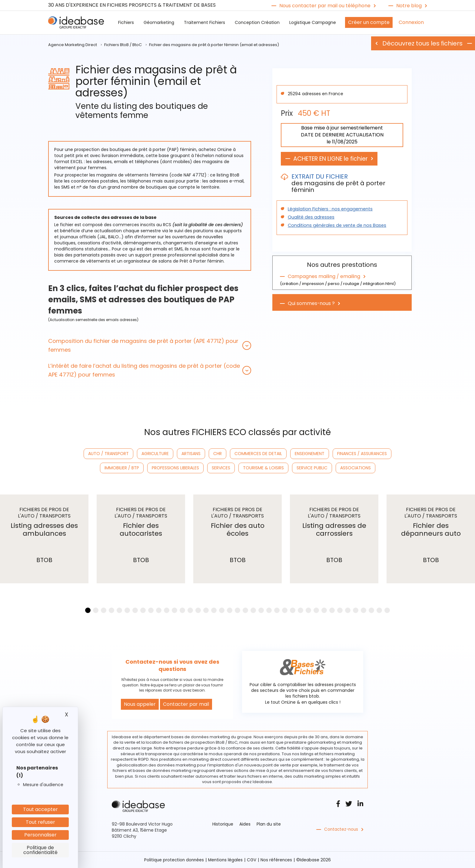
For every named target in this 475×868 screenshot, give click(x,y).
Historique (223, 824)
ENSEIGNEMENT (310, 454)
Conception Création (257, 22)
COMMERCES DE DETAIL (258, 454)
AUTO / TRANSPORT (108, 454)
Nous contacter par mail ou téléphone (325, 6)
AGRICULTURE (155, 454)
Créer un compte (369, 22)
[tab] (150, 345)
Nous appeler (140, 704)
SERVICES (221, 468)
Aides (245, 824)
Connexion (411, 22)
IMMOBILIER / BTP (122, 468)
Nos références (277, 860)
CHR (218, 454)
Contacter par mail (186, 704)
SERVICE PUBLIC (312, 468)
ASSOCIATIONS (355, 468)
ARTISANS (191, 454)
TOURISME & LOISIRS (263, 468)
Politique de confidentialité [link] (40, 850)
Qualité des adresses (310, 217)
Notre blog (409, 6)
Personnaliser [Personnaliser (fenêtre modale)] (40, 835)
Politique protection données (173, 860)
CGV (252, 860)
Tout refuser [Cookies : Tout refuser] (40, 822)
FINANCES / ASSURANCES (362, 454)
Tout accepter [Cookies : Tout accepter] (40, 809)
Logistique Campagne (313, 22)
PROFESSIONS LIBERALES (175, 468)
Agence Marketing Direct (73, 45)
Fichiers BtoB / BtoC (123, 45)
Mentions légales (226, 860)
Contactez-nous (342, 829)
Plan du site (269, 824)
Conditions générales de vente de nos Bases (335, 226)
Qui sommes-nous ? (311, 303)
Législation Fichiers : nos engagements (329, 209)
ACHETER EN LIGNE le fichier (334, 159)
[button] (150, 345)
